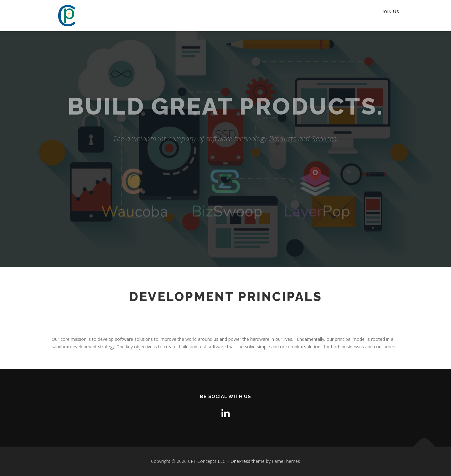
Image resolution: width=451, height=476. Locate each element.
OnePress (240, 461)
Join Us (391, 12)
